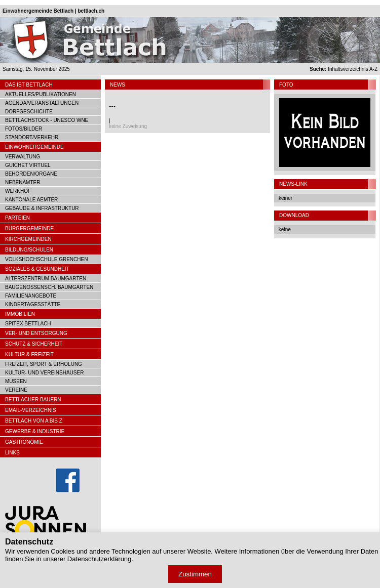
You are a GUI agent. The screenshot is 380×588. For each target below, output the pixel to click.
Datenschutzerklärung (99, 559)
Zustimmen (195, 574)
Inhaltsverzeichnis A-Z (344, 69)
